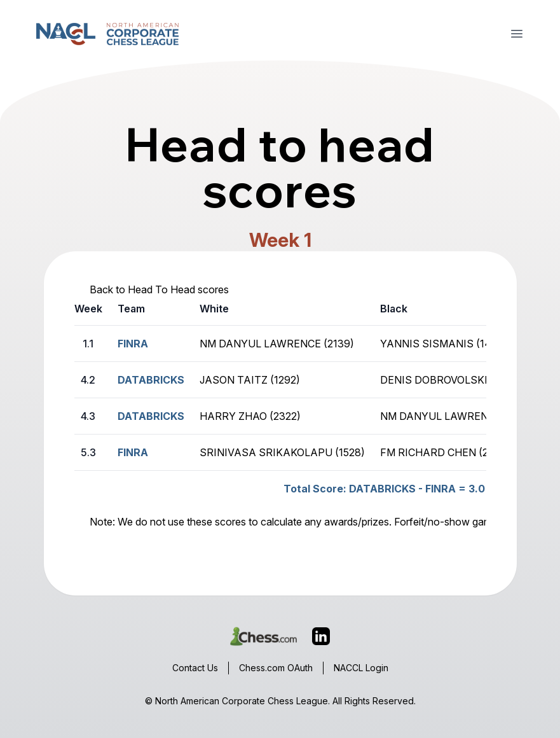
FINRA (133, 452)
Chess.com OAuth (276, 668)
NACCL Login (361, 668)
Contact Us (195, 668)
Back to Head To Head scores (159, 289)
